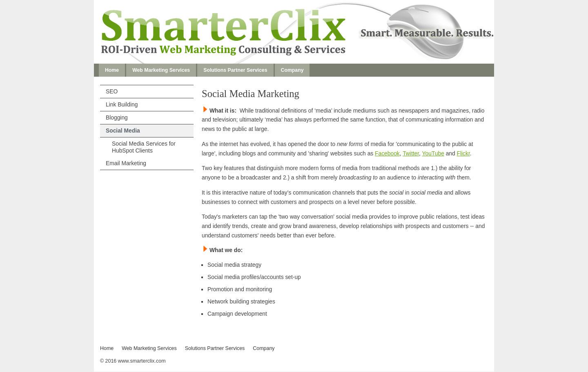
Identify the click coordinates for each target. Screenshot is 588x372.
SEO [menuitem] (112, 91)
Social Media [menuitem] (123, 131)
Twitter (411, 153)
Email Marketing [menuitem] (126, 163)
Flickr (463, 153)
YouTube (433, 153)
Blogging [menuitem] (117, 117)
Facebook (387, 153)
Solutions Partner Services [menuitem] (235, 70)
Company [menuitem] (292, 70)
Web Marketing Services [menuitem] (161, 70)
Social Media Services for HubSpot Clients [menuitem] (144, 147)
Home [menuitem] (112, 70)
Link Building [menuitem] (122, 104)
